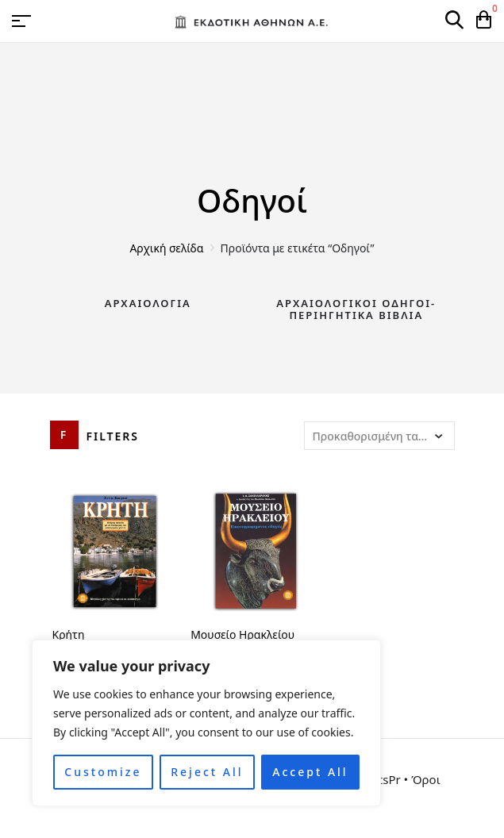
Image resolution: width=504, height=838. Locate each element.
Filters (113, 436)
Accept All (310, 772)
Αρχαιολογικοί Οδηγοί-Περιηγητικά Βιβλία (356, 309)
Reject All (207, 772)
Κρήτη (69, 634)
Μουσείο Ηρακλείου (242, 634)
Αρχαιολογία (148, 303)
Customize (103, 772)
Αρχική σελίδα (166, 248)
